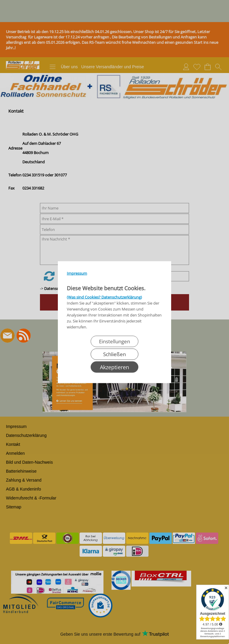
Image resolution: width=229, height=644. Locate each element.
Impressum (77, 273)
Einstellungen (114, 341)
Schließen (114, 354)
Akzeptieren (114, 367)
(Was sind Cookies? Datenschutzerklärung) (104, 297)
